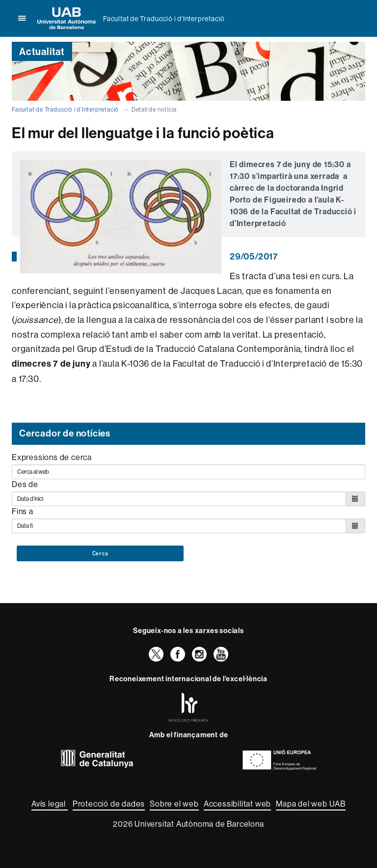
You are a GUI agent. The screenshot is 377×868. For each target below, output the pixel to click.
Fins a (23, 511)
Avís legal (50, 804)
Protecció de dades (109, 804)
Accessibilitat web (237, 804)
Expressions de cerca (52, 457)
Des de (25, 484)
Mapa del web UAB (311, 804)
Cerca (100, 553)
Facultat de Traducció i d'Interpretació (164, 19)
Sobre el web (174, 804)
